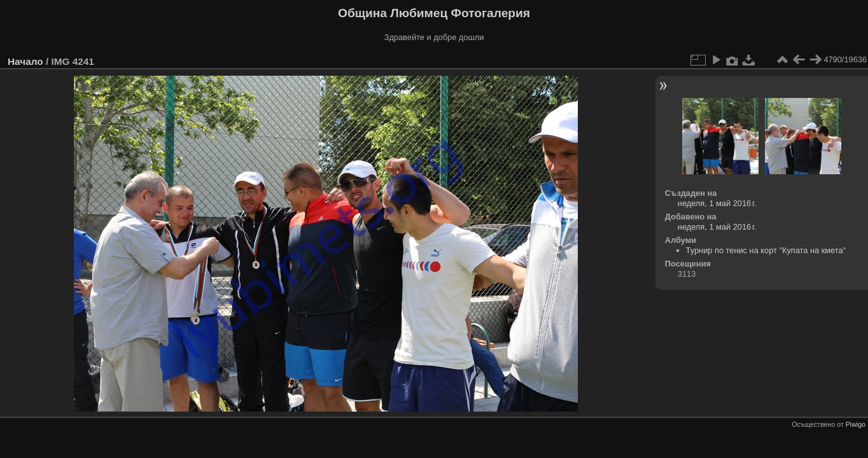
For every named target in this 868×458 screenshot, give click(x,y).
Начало (25, 61)
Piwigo (856, 424)
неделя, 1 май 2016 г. (717, 203)
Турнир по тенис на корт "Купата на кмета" (766, 250)
